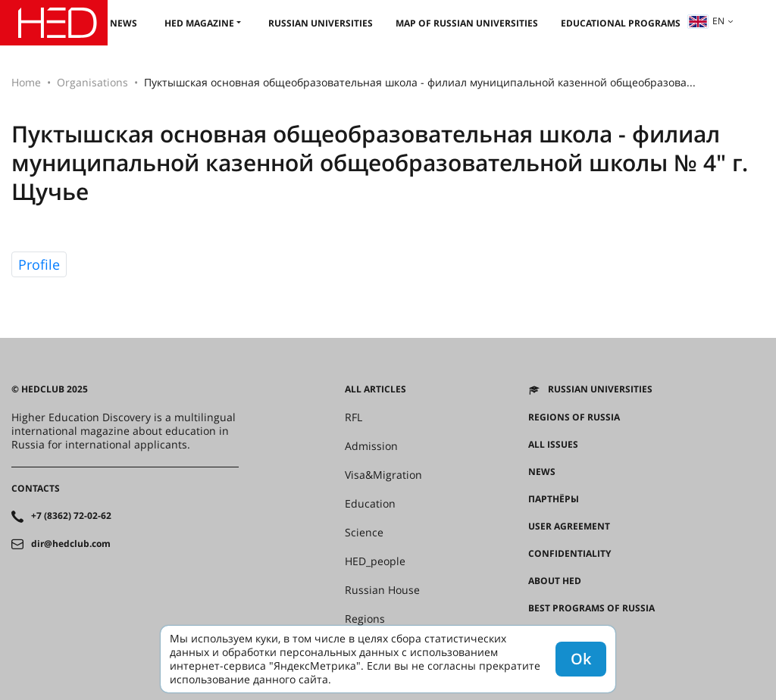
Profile (39, 264)
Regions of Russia (574, 417)
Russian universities (321, 23)
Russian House (382, 590)
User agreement (569, 527)
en (706, 21)
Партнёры (554, 499)
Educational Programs (621, 23)
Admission (371, 446)
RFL (354, 417)
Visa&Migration (383, 475)
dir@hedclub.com (71, 544)
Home (26, 82)
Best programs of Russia (591, 608)
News (124, 23)
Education (370, 504)
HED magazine (199, 23)
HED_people (375, 561)
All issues (553, 445)
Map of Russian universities (467, 23)
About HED (555, 581)
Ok (581, 659)
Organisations (92, 82)
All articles (375, 389)
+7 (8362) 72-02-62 (71, 516)
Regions (365, 619)
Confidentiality (569, 554)
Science (364, 533)
